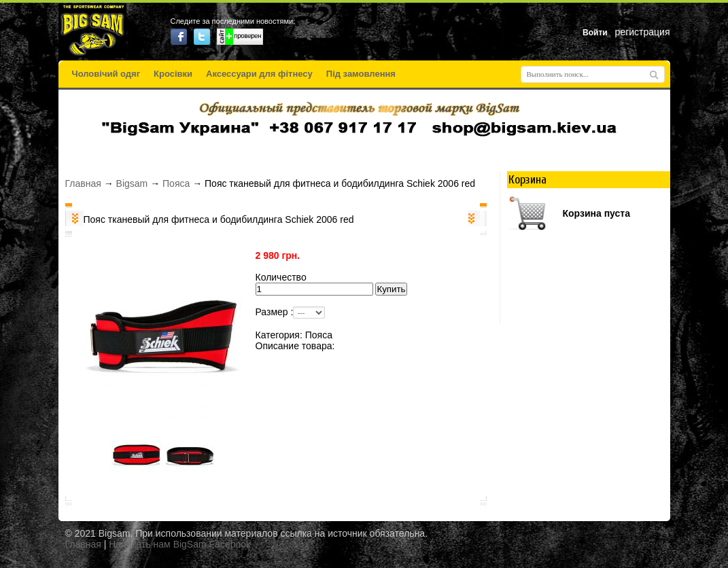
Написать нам (140, 544)
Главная (83, 183)
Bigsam (132, 183)
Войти (595, 33)
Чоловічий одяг (106, 74)
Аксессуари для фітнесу (259, 74)
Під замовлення (361, 74)
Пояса (176, 183)
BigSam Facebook (212, 544)
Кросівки (173, 74)
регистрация (643, 32)
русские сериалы (364, 557)
